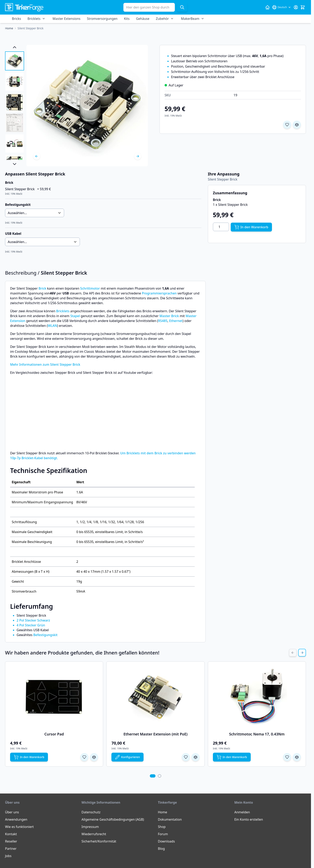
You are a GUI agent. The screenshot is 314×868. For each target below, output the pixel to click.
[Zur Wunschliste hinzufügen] (287, 125)
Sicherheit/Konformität (99, 841)
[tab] (153, 776)
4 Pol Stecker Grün (31, 625)
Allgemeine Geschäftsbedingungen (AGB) (113, 819)
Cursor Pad (54, 734)
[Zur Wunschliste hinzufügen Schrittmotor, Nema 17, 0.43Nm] (287, 757)
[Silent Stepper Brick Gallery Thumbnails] (15, 106)
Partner (11, 849)
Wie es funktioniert (19, 827)
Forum (163, 834)
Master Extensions (67, 19)
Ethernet (176, 321)
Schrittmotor (90, 288)
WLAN (52, 326)
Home (163, 812)
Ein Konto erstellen (249, 819)
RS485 (163, 321)
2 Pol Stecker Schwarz (33, 620)
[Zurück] (37, 156)
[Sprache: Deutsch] (282, 7)
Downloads (166, 841)
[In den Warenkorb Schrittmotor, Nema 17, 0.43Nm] (232, 757)
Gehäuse (143, 19)
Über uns (12, 812)
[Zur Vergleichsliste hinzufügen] (297, 125)
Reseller (11, 841)
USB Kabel (13, 234)
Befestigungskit (45, 635)
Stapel (75, 316)
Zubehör (162, 19)
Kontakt (11, 834)
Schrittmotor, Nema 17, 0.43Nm (257, 734)
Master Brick (169, 316)
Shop (162, 827)
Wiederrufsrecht (94, 834)
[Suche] (182, 7)
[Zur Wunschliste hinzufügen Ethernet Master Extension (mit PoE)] (186, 757)
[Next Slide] (302, 653)
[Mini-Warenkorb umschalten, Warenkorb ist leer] (303, 7)
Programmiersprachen (159, 293)
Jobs (8, 856)
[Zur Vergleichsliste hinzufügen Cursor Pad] (94, 757)
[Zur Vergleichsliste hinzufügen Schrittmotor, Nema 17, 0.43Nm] (297, 757)
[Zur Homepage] (9, 28)
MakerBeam (190, 19)
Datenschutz (91, 812)
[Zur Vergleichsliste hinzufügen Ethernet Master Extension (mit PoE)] (196, 757)
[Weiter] (138, 156)
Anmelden (242, 812)
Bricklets (34, 19)
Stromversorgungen (102, 19)
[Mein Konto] (296, 7)
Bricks (16, 19)
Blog (161, 849)
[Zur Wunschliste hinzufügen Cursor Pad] (84, 757)
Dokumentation (170, 819)
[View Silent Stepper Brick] (15, 61)
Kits (127, 19)
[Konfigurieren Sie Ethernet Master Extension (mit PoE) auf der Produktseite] (127, 757)
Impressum (90, 827)
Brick (42, 288)
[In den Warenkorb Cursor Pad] (29, 757)
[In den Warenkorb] (251, 227)
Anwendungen (16, 819)
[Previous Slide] (293, 653)
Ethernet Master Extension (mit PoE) (156, 734)
